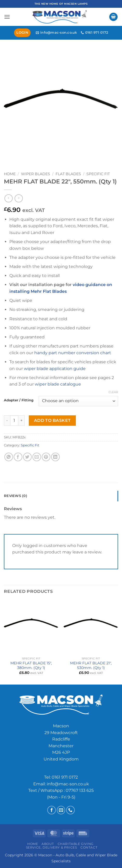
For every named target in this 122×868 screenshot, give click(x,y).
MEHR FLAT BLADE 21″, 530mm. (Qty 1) (91, 665)
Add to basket (52, 420)
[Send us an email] (61, 810)
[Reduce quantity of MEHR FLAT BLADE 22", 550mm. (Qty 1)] (7, 421)
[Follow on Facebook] (52, 810)
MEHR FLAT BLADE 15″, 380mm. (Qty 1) (31, 665)
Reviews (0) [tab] (16, 496)
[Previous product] (19, 198)
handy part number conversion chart (73, 353)
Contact (89, 847)
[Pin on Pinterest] (46, 457)
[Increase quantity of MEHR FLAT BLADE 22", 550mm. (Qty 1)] (22, 421)
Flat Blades (68, 174)
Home (10, 174)
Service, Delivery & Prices (52, 847)
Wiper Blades (36, 174)
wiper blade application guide (55, 369)
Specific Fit (98, 174)
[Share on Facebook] (18, 457)
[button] (7, 17)
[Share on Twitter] (27, 457)
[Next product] (8, 198)
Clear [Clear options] (113, 392)
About (48, 844)
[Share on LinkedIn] (55, 457)
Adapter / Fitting (19, 400)
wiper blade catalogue (58, 384)
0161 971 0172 (65, 777)
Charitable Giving (76, 844)
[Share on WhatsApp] (9, 457)
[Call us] (70, 810)
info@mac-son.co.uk (68, 784)
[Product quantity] (14, 421)
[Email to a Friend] (37, 457)
